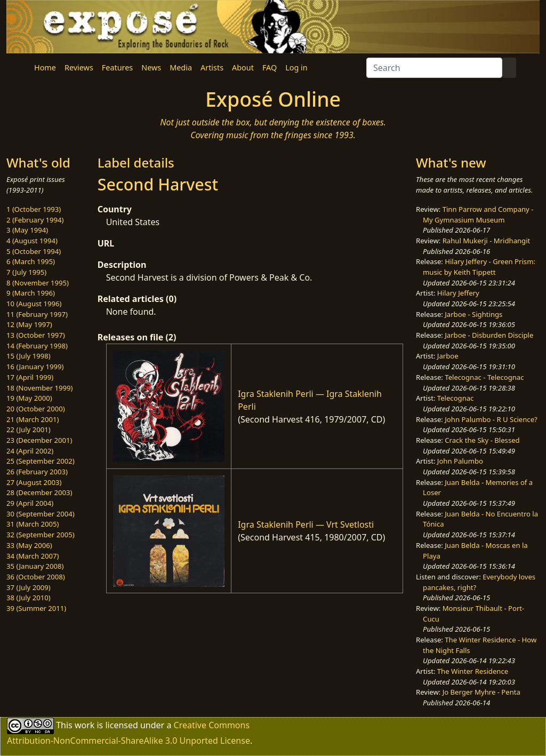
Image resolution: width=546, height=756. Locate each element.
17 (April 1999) (30, 377)
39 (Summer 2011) (36, 608)
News (151, 67)
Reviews (79, 67)
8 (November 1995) (38, 283)
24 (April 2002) (30, 451)
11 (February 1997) (37, 314)
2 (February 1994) (35, 220)
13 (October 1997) (36, 335)
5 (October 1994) (34, 251)
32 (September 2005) (41, 535)
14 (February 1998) (37, 346)
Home (45, 67)
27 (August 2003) (34, 482)
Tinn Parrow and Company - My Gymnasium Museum (478, 214)
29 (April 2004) (30, 503)
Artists (212, 67)
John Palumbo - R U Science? (491, 419)
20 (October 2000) (36, 409)
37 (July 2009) (29, 587)
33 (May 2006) (29, 545)
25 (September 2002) (41, 461)
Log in (296, 67)
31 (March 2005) (33, 524)
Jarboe (448, 356)
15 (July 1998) (29, 356)
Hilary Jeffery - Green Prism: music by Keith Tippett (479, 267)
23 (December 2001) (39, 440)
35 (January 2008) (35, 566)
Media (181, 67)
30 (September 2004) (41, 514)
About (243, 67)
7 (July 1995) (26, 272)
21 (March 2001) (33, 419)
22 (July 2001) (29, 429)
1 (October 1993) (34, 209)
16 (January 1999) (35, 367)
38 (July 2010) (29, 598)
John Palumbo (460, 461)
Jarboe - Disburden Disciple (489, 335)
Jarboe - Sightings (473, 314)
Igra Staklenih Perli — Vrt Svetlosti (306, 524)
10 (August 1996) (34, 304)
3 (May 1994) (27, 230)
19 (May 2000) (29, 398)
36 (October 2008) (36, 577)
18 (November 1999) (40, 388)
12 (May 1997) (29, 324)
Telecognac (456, 398)
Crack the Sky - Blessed (482, 440)
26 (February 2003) (37, 472)
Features (117, 67)
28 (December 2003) (39, 492)
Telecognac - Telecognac (484, 377)
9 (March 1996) (31, 293)
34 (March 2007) (33, 556)
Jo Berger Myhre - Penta (481, 692)
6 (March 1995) (31, 261)
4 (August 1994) (32, 241)
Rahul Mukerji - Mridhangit (487, 241)
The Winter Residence (473, 671)
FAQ (270, 67)
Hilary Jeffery (458, 293)
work (85, 725)
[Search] (434, 68)
